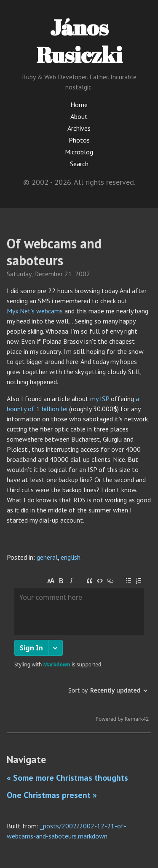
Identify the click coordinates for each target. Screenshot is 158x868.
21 (68, 274)
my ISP (100, 399)
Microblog (79, 152)
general (47, 557)
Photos (79, 140)
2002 (83, 274)
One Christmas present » (52, 795)
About (79, 116)
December (48, 274)
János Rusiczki (79, 41)
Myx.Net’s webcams (35, 311)
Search (79, 164)
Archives (79, 128)
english (71, 557)
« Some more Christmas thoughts (67, 778)
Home (79, 105)
